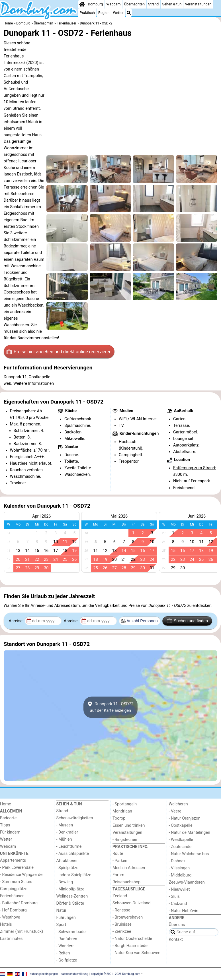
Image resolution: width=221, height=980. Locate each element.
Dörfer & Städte (70, 903)
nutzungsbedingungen (44, 974)
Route (118, 854)
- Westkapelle (181, 840)
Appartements (13, 860)
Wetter (118, 13)
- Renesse (121, 910)
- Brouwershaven (128, 917)
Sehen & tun (172, 4)
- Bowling (65, 882)
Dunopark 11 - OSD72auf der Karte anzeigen (110, 707)
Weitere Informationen (34, 383)
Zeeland (120, 896)
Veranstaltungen (198, 4)
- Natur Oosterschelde (132, 939)
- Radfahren (67, 939)
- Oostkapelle (181, 825)
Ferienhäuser (12, 896)
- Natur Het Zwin (184, 911)
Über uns (177, 925)
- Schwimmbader (72, 932)
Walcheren (178, 804)
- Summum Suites (16, 882)
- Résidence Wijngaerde (21, 875)
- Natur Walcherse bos (189, 854)
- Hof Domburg (13, 910)
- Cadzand (178, 904)
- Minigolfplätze (70, 889)
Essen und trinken (129, 825)
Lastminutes (11, 939)
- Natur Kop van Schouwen (136, 953)
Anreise (16, 621)
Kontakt (176, 939)
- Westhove (10, 917)
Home (6, 804)
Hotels (6, 924)
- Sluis (174, 897)
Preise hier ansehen (59, 352)
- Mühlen (64, 839)
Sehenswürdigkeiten (75, 818)
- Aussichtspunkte (73, 854)
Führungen (66, 918)
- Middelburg (180, 875)
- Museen (65, 825)
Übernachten (134, 4)
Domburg (96, 4)
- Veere (175, 811)
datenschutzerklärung (74, 974)
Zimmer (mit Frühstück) (22, 932)
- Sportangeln (125, 804)
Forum (118, 875)
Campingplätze (14, 889)
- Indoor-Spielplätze (74, 875)
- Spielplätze (67, 868)
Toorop (119, 818)
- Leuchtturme (69, 846)
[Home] (82, 4)
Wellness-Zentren (72, 896)
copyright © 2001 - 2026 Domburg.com (116, 974)
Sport (61, 925)
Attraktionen (67, 861)
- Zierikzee (122, 932)
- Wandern (66, 946)
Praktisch (87, 13)
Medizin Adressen (129, 868)
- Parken (120, 861)
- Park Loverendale (17, 868)
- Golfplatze (67, 960)
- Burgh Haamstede (130, 946)
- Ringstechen (125, 840)
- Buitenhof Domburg (19, 903)
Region (104, 13)
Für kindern (10, 832)
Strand (153, 4)
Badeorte (8, 818)
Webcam (113, 4)
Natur (62, 910)
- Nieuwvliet (179, 889)
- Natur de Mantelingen (190, 833)
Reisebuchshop (126, 882)
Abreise (71, 621)
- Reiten (63, 953)
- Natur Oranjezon (185, 818)
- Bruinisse (122, 924)
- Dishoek (177, 861)
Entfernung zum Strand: (195, 468)
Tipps (5, 825)
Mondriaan (122, 811)
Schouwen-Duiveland (131, 903)
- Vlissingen (179, 868)
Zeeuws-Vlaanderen (187, 882)
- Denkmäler (67, 832)
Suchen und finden (187, 621)
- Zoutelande (180, 847)
